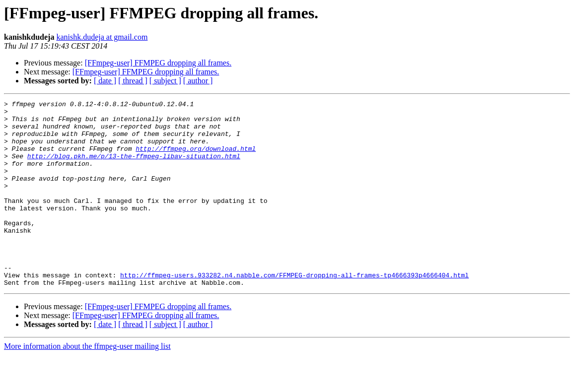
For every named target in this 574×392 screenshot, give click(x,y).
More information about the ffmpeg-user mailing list (87, 383)
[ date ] (105, 81)
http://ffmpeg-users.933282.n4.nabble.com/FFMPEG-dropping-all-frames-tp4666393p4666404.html (294, 311)
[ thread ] (133, 81)
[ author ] (198, 81)
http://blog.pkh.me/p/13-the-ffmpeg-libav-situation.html (134, 168)
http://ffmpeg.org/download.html (196, 159)
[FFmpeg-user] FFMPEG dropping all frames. (158, 63)
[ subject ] (165, 81)
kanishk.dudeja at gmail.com (102, 37)
